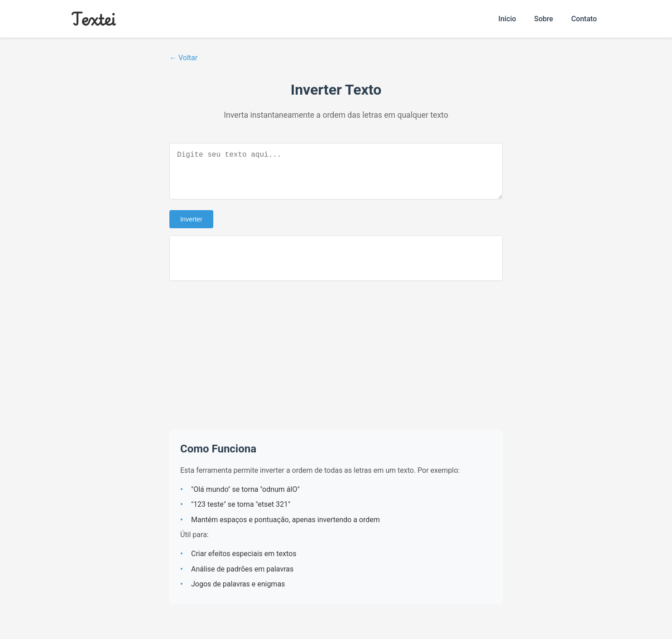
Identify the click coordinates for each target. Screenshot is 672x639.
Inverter (191, 228)
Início (507, 19)
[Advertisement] (336, 364)
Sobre (544, 19)
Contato (584, 19)
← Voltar (183, 58)
